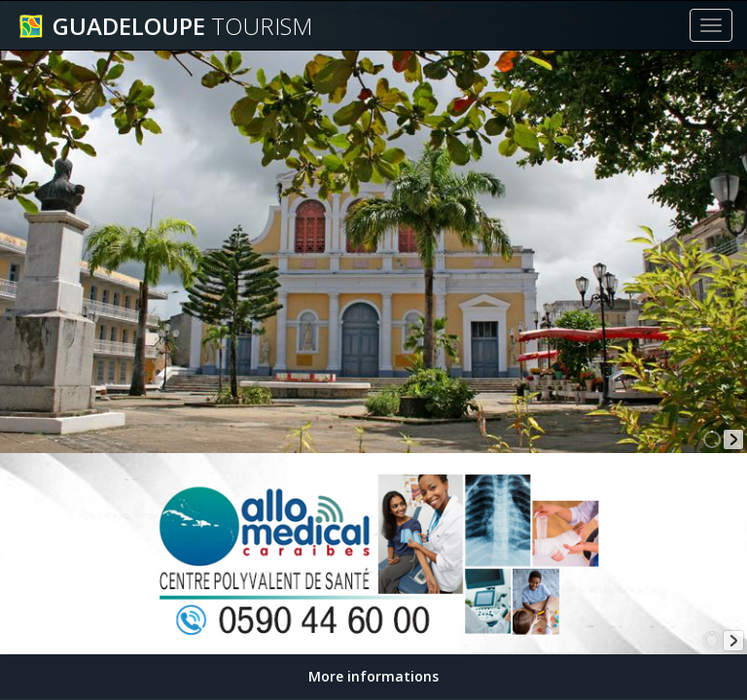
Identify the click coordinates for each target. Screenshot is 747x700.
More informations (373, 676)
